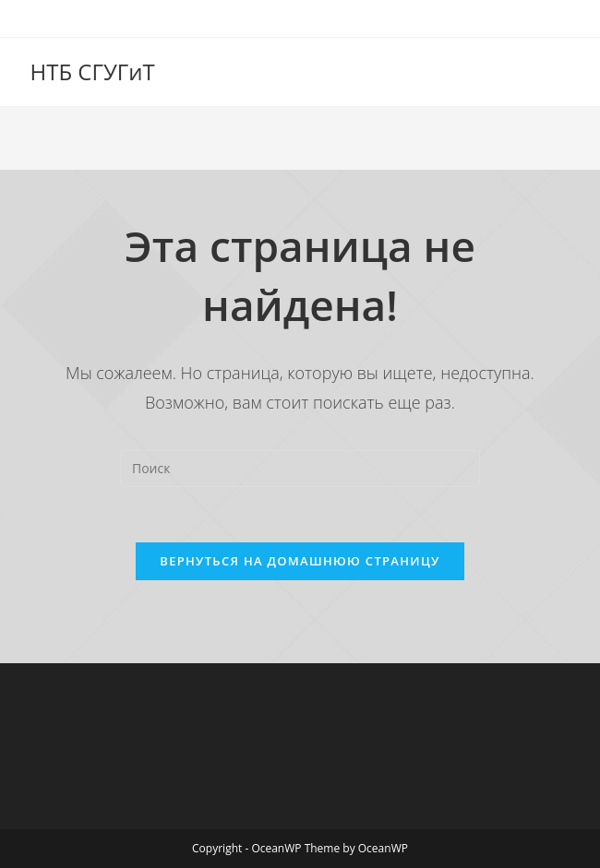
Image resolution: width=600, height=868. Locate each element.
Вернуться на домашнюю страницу (300, 561)
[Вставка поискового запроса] (300, 469)
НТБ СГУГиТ (93, 71)
